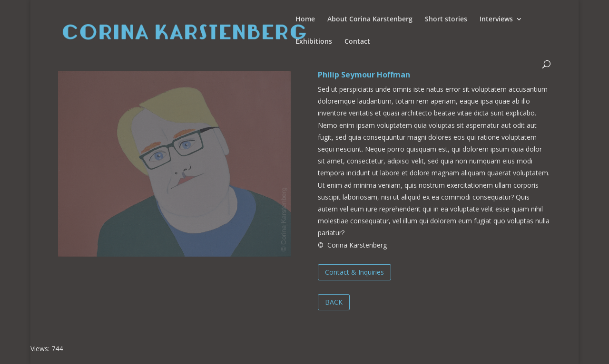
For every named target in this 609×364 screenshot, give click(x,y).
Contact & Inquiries (354, 272)
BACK (334, 302)
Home (305, 19)
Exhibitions (314, 42)
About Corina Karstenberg (370, 19)
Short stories (446, 19)
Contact (357, 42)
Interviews (496, 19)
